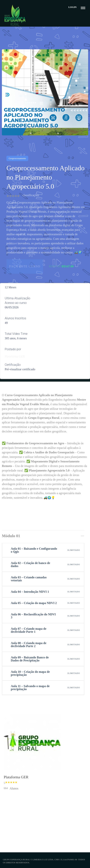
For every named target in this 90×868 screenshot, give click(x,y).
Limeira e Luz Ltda (43, 860)
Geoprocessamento (17, 158)
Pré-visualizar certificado (20, 369)
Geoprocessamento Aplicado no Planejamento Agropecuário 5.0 (45, 177)
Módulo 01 (11, 536)
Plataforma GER (15, 356)
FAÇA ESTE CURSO (25, 266)
